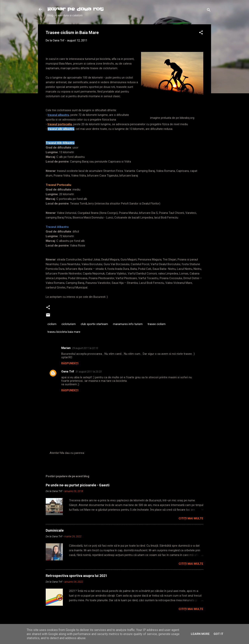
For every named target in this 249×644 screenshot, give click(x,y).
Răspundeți (70, 363)
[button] (201, 33)
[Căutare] (209, 11)
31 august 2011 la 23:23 (89, 372)
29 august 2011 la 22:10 (85, 348)
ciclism (52, 324)
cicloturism (69, 324)
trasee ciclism (157, 324)
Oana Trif (68, 371)
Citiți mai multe (191, 518)
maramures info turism (128, 324)
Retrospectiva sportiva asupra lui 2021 (76, 576)
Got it (218, 634)
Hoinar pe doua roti (75, 9)
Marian (66, 348)
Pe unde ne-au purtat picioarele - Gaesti (78, 485)
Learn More (200, 634)
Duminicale (55, 530)
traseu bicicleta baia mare (64, 332)
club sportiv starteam (94, 324)
